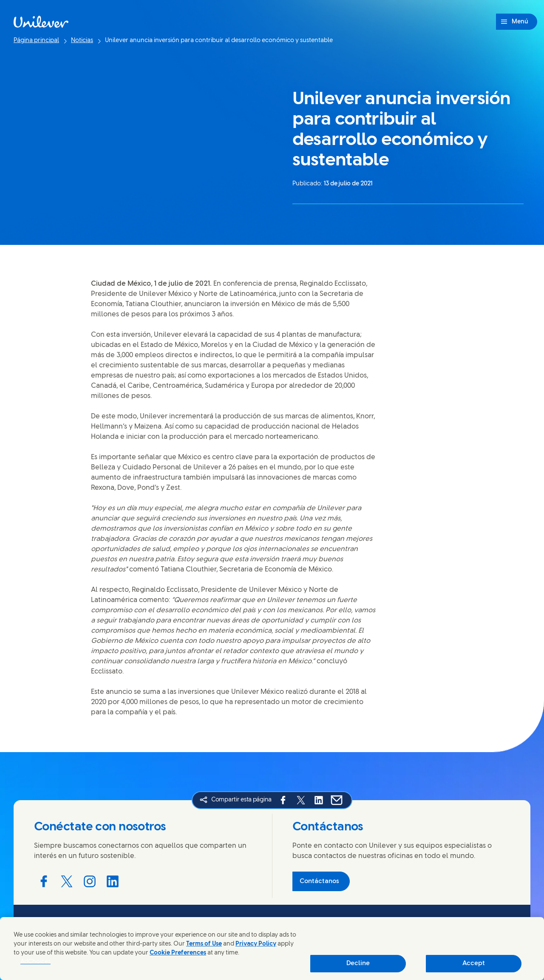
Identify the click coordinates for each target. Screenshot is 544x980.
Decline (358, 963)
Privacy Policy (256, 944)
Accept (474, 963)
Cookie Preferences (178, 953)
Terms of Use (204, 944)
